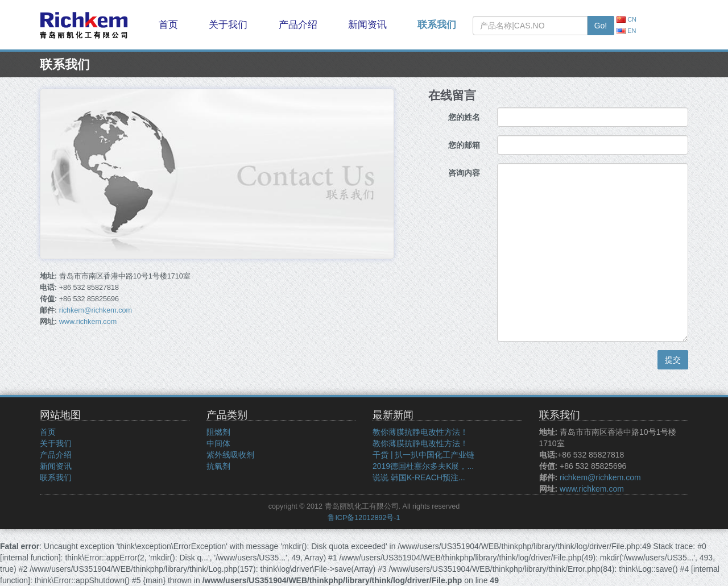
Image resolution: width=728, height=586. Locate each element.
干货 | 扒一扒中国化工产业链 (423, 455)
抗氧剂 (218, 466)
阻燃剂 (218, 432)
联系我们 (437, 25)
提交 (673, 360)
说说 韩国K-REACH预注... (419, 477)
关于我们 (228, 25)
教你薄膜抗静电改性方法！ (420, 432)
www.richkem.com (88, 322)
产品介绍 (298, 25)
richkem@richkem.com (96, 310)
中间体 (218, 443)
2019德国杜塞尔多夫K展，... (423, 466)
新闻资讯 (367, 25)
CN (626, 19)
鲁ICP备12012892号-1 (364, 518)
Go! (601, 26)
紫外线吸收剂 (230, 455)
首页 (168, 25)
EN (626, 31)
